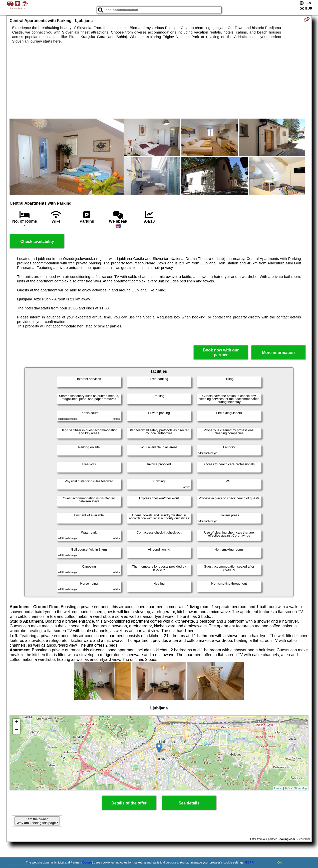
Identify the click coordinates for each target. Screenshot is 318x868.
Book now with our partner (221, 352)
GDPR (249, 862)
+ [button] (17, 722)
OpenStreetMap (297, 788)
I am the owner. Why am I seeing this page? (37, 821)
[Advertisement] (159, 81)
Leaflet (278, 788)
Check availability (37, 242)
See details (189, 803)
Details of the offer (129, 803)
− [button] (17, 730)
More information (278, 353)
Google (87, 862)
